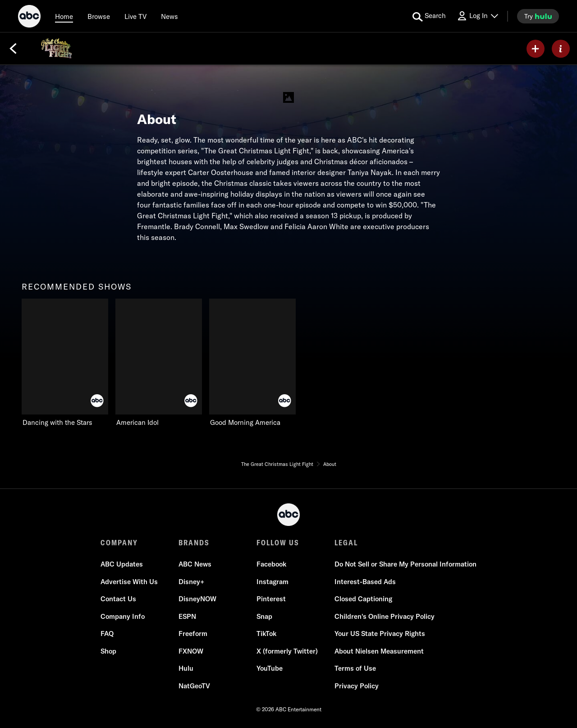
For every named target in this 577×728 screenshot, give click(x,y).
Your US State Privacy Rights (380, 634)
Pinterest (271, 599)
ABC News (195, 564)
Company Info (123, 616)
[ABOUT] (561, 49)
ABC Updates (122, 564)
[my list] (536, 49)
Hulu (186, 668)
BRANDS (194, 543)
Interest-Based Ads (365, 582)
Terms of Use (355, 668)
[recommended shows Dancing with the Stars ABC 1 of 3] (65, 363)
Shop (108, 651)
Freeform (193, 634)
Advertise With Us (129, 582)
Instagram (272, 582)
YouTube (270, 668)
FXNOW (191, 651)
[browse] (99, 16)
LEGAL (346, 543)
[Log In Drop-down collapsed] (477, 16)
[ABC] (29, 18)
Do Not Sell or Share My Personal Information (405, 564)
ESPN (187, 616)
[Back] (13, 49)
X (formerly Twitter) (287, 651)
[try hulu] (538, 16)
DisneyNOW (197, 599)
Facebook (271, 564)
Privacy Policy (357, 686)
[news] (169, 16)
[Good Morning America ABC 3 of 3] (252, 363)
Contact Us (118, 599)
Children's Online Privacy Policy (385, 616)
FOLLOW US (278, 543)
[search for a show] (429, 16)
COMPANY (119, 543)
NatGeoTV (194, 686)
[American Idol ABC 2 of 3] (159, 363)
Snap (264, 616)
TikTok (266, 634)
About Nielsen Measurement (379, 651)
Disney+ (191, 582)
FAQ (107, 634)
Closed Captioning (363, 599)
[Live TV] (135, 16)
